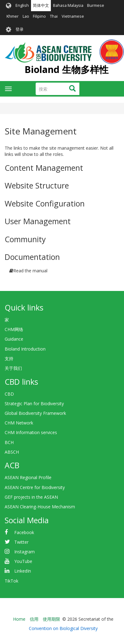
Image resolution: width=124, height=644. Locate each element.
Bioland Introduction (25, 349)
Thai (54, 16)
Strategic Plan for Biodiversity (34, 404)
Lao (26, 16)
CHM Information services (31, 432)
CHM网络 (14, 329)
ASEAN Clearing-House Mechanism (40, 507)
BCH (9, 442)
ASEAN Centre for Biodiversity (35, 487)
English (22, 5)
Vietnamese (73, 16)
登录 (20, 29)
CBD (9, 394)
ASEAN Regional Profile (28, 477)
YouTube (23, 561)
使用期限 (51, 619)
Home (19, 619)
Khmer (13, 16)
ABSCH (12, 452)
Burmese (96, 5)
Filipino (39, 16)
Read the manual (30, 271)
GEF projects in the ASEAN (31, 497)
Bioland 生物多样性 (66, 69)
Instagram (24, 552)
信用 (34, 619)
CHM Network (19, 423)
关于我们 (13, 368)
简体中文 (41, 5)
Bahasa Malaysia (68, 5)
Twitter (21, 542)
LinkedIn (23, 571)
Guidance (14, 339)
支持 (9, 358)
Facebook (24, 532)
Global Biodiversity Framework (35, 413)
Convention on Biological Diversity (63, 628)
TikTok (11, 581)
